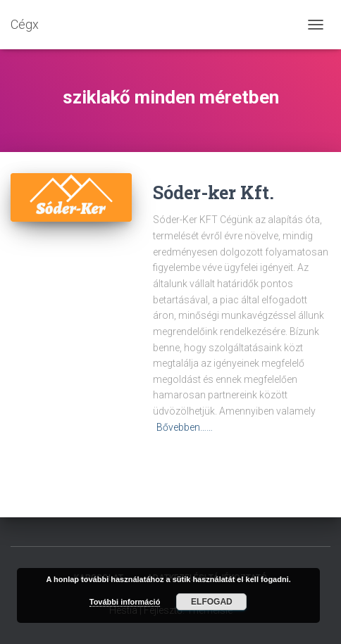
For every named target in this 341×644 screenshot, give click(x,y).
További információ (125, 602)
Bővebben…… (185, 427)
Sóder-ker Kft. (213, 192)
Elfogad (212, 602)
